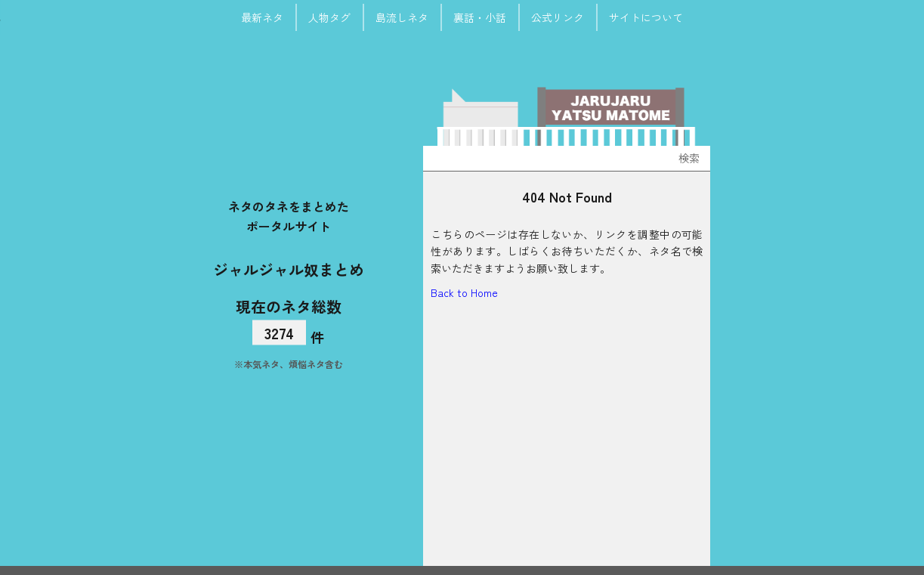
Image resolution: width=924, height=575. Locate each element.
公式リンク (558, 17)
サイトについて (646, 17)
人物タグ (329, 17)
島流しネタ (402, 17)
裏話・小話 (480, 17)
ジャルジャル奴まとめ (289, 269)
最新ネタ (262, 17)
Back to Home (464, 292)
